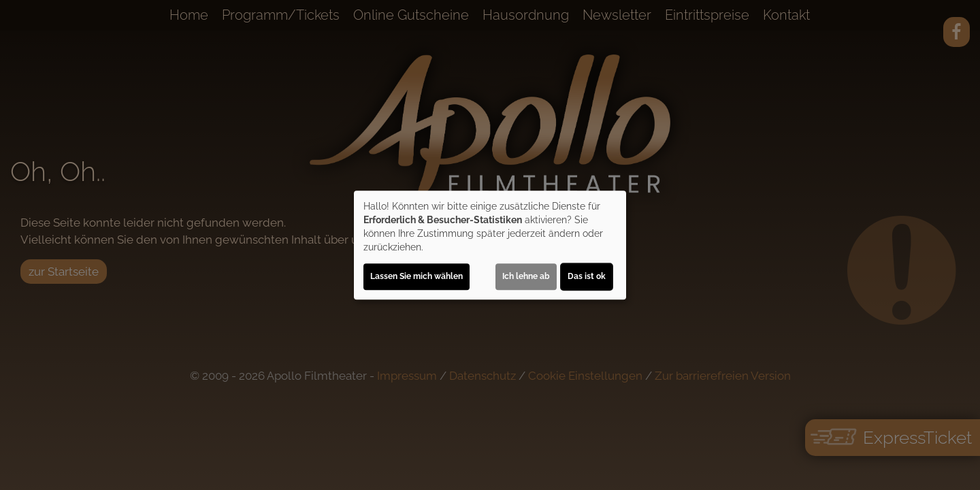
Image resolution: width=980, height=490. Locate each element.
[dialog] (490, 245)
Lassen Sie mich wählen (416, 276)
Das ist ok (587, 276)
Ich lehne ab (526, 276)
